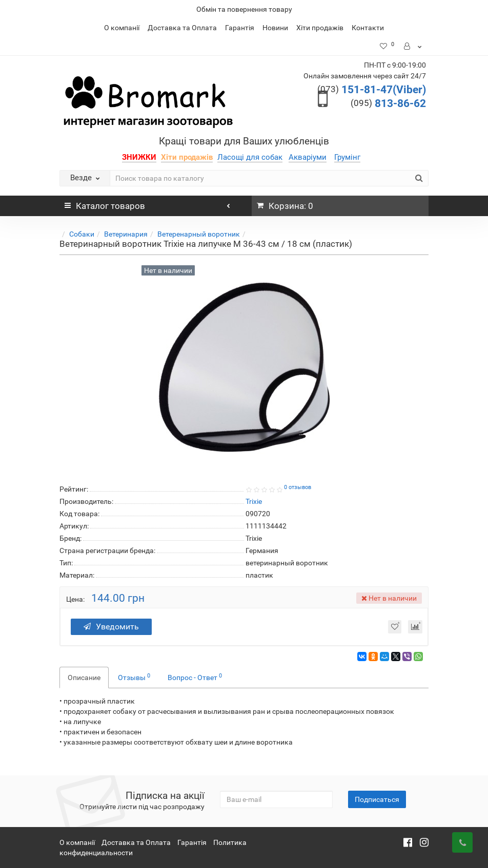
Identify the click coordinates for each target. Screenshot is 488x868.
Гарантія (240, 28)
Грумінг (347, 157)
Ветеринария (126, 234)
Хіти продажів (320, 28)
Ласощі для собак (250, 157)
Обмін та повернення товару (244, 9)
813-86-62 (388, 103)
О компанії (122, 28)
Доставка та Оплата (182, 28)
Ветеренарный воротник (199, 234)
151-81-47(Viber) (372, 90)
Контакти (368, 28)
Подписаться (377, 799)
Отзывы (134, 677)
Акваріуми (308, 157)
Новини (275, 28)
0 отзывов (298, 487)
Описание (84, 678)
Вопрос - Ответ (195, 677)
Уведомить (111, 627)
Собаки (82, 234)
